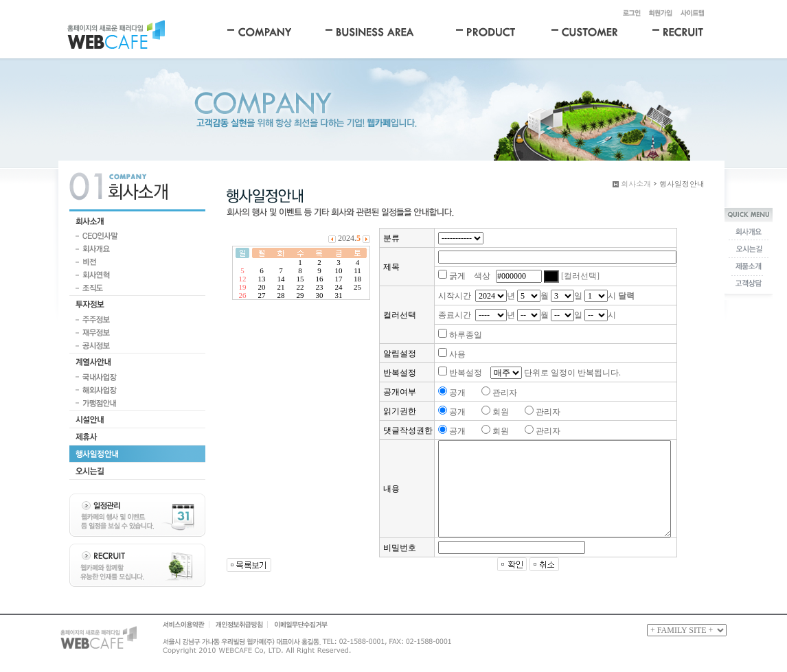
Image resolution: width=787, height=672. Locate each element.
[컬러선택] (580, 276)
